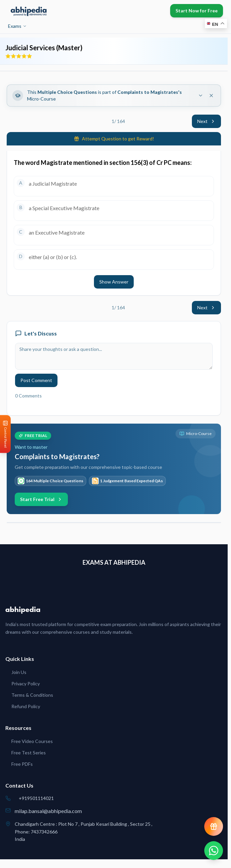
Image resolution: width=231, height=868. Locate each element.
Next (206, 121)
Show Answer (114, 282)
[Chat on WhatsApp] (214, 851)
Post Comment (36, 380)
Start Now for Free (197, 11)
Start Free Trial (41, 499)
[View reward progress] (214, 826)
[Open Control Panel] (5, 434)
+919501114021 (36, 798)
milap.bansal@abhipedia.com (48, 811)
